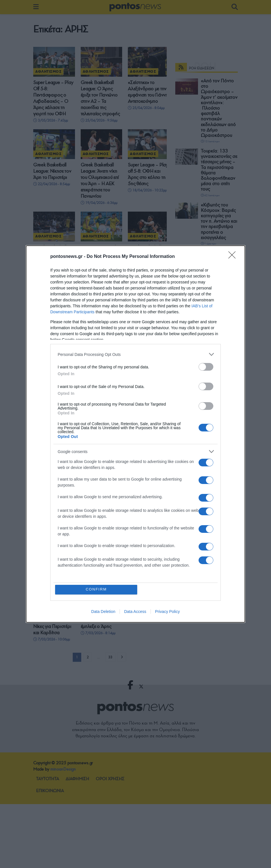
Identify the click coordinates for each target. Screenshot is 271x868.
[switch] (206, 367)
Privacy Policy (167, 612)
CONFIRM (96, 590)
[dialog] (135, 434)
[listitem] (135, 354)
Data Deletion (103, 612)
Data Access (135, 612)
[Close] (234, 257)
